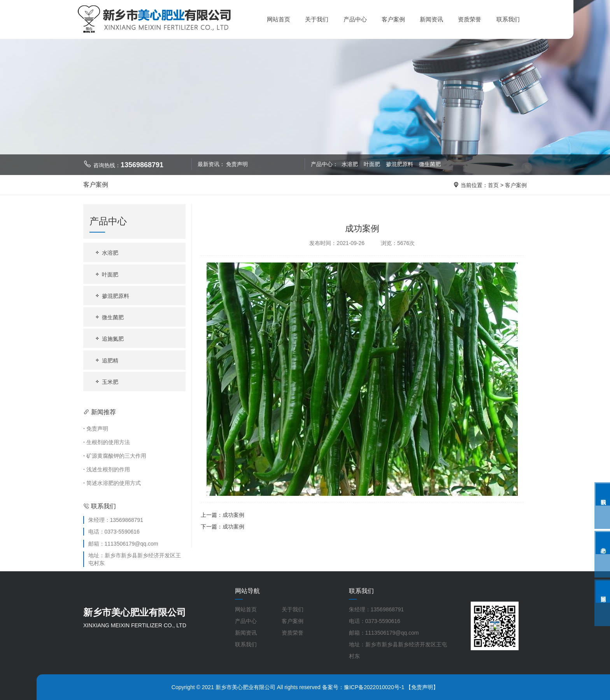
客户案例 (393, 19)
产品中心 (355, 19)
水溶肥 (350, 164)
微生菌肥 (430, 164)
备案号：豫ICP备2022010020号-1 (363, 687)
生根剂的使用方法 (107, 442)
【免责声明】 (422, 687)
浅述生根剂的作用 (107, 469)
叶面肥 (373, 164)
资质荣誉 (470, 19)
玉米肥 (106, 382)
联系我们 (508, 19)
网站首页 (279, 19)
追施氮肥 (109, 339)
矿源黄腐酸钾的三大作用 (115, 456)
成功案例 (233, 515)
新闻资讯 (431, 19)
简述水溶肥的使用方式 (112, 483)
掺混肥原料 (400, 164)
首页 (493, 185)
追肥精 (106, 360)
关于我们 (317, 19)
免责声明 (237, 164)
